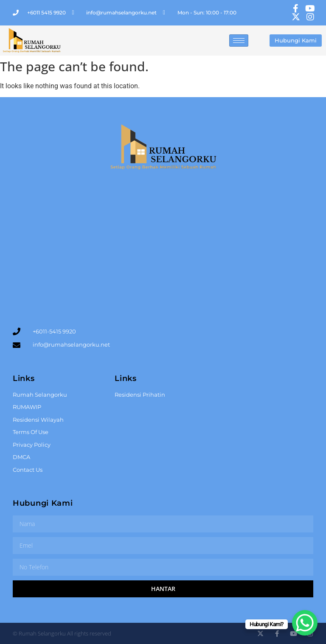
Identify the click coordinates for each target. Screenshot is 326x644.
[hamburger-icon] (239, 41)
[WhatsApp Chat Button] (305, 623)
